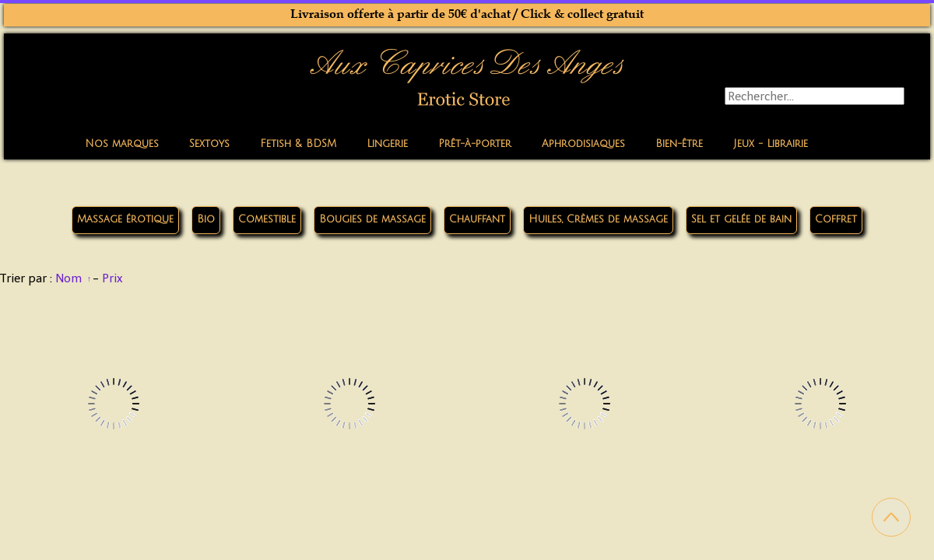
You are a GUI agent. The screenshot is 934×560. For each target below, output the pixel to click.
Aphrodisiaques (583, 144)
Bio (206, 219)
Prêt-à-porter (475, 144)
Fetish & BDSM (298, 144)
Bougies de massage (372, 219)
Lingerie (387, 144)
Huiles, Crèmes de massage (598, 219)
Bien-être (679, 144)
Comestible (267, 219)
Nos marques (122, 144)
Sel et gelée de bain (741, 219)
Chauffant (477, 219)
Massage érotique (125, 219)
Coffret (836, 219)
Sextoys (209, 144)
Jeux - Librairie (771, 144)
